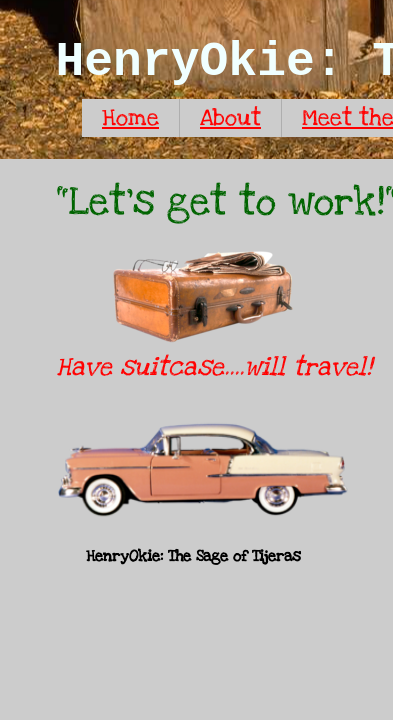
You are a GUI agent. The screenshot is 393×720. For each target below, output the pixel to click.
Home (130, 118)
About (230, 118)
